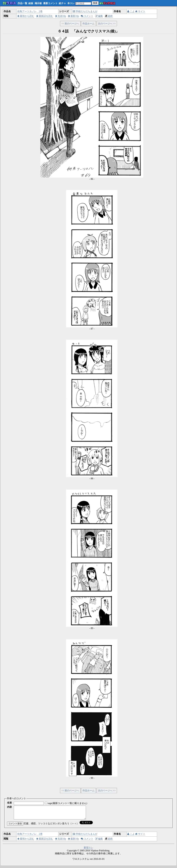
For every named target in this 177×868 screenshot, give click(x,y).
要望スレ (88, 850)
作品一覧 (22, 3)
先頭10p (61, 16)
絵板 (31, 3)
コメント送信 (15, 826)
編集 (99, 16)
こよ (131, 11)
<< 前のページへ (70, 24)
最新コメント (50, 3)
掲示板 (38, 3)
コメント (87, 16)
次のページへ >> (107, 24)
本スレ (71, 3)
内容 (9, 807)
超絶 (109, 16)
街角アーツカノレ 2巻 (30, 11)
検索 (95, 3)
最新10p (73, 16)
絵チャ (62, 3)
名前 (9, 803)
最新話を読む (45, 16)
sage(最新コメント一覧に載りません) (67, 803)
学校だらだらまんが (85, 11)
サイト (140, 11)
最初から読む (26, 16)
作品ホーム (88, 24)
